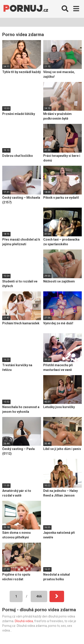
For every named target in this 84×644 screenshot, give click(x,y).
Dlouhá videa (24, 621)
